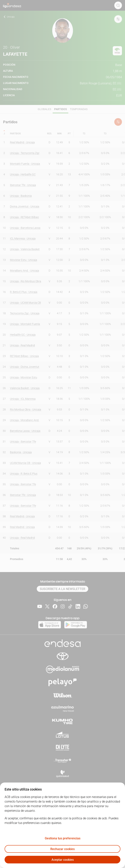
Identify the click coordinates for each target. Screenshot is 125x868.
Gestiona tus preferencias (63, 838)
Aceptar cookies (63, 860)
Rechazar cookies (63, 849)
